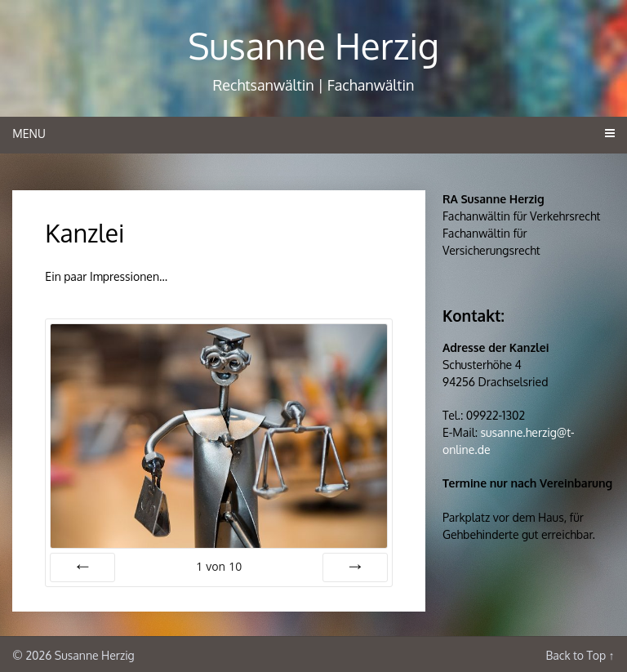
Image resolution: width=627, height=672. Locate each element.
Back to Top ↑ (580, 655)
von (219, 566)
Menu (29, 134)
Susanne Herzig (313, 45)
